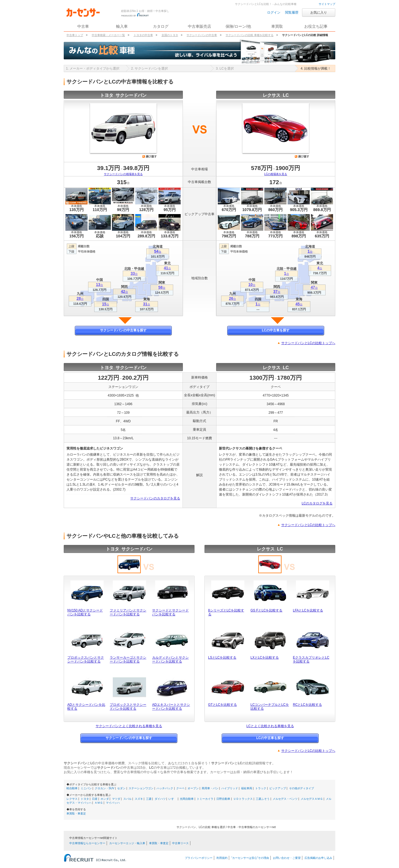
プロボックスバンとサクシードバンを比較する (86, 659)
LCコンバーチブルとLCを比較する (270, 707)
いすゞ (173, 799)
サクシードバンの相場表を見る (123, 174)
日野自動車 (223, 799)
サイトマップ (327, 4)
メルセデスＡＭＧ (312, 799)
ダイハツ (160, 799)
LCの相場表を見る (276, 174)
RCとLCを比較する (307, 705)
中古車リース (180, 843)
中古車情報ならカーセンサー (87, 843)
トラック (261, 788)
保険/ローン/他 (238, 26)
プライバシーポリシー (199, 858)
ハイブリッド (230, 788)
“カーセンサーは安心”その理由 (250, 858)
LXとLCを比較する (265, 658)
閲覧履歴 (292, 12)
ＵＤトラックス (243, 799)
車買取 (277, 26)
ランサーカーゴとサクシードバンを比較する (128, 659)
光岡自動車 (187, 799)
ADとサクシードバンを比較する (86, 707)
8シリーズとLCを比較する (226, 612)
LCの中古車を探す (276, 330)
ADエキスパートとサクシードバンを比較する (171, 707)
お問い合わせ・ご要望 (287, 858)
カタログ (161, 26)
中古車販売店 (199, 26)
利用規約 (222, 858)
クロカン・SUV (105, 788)
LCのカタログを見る (317, 503)
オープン (193, 788)
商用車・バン (210, 788)
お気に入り (319, 12)
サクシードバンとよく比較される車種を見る (129, 726)
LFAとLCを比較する (308, 610)
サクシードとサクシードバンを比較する (170, 612)
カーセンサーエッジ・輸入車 (127, 843)
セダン (121, 788)
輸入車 (122, 26)
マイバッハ (113, 803)
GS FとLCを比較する (266, 610)
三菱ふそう (263, 799)
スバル (127, 799)
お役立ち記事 (316, 26)
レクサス (72, 799)
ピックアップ (278, 788)
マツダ (116, 799)
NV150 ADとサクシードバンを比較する (85, 612)
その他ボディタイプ (301, 788)
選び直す (150, 156)
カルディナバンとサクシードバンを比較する (170, 659)
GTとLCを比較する (222, 705)
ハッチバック (165, 788)
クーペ (180, 788)
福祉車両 (247, 788)
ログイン (274, 12)
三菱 (149, 799)
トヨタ (85, 799)
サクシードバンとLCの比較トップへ (308, 343)
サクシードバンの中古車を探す (123, 330)
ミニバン (86, 788)
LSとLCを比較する (222, 658)
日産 (95, 799)
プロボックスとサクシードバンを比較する (128, 707)
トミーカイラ (205, 799)
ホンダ (105, 799)
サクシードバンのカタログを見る (155, 498)
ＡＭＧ (99, 803)
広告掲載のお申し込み (318, 858)
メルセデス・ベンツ (285, 799)
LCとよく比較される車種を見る (270, 726)
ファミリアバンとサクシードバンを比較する (128, 612)
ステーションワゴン (141, 788)
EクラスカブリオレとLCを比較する (311, 659)
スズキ (139, 799)
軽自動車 (72, 788)
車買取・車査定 (76, 814)
